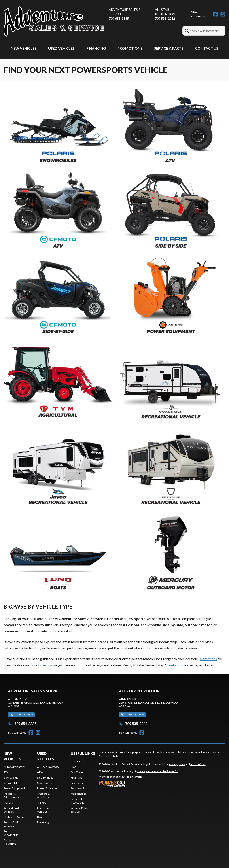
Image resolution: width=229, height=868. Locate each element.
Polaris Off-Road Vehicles (13, 824)
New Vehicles (24, 48)
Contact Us (207, 48)
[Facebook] (216, 14)
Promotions (130, 48)
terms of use (198, 764)
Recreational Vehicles (11, 810)
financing (45, 665)
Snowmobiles (12, 783)
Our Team (77, 772)
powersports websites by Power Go (157, 771)
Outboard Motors (14, 817)
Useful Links (83, 753)
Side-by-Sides (12, 778)
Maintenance (79, 794)
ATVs (7, 772)
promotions (208, 659)
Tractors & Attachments (11, 795)
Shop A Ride (124, 777)
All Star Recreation (165, 12)
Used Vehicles (61, 48)
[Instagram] (223, 14)
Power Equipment (14, 788)
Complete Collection (10, 842)
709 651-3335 (119, 18)
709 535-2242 (165, 18)
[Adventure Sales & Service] (54, 22)
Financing (96, 48)
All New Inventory (14, 767)
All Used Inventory (48, 767)
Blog (73, 767)
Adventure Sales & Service (125, 12)
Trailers (8, 803)
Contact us (175, 665)
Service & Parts (169, 48)
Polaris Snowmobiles (12, 833)
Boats (41, 817)
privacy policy (177, 764)
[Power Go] (139, 784)
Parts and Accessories (78, 801)
